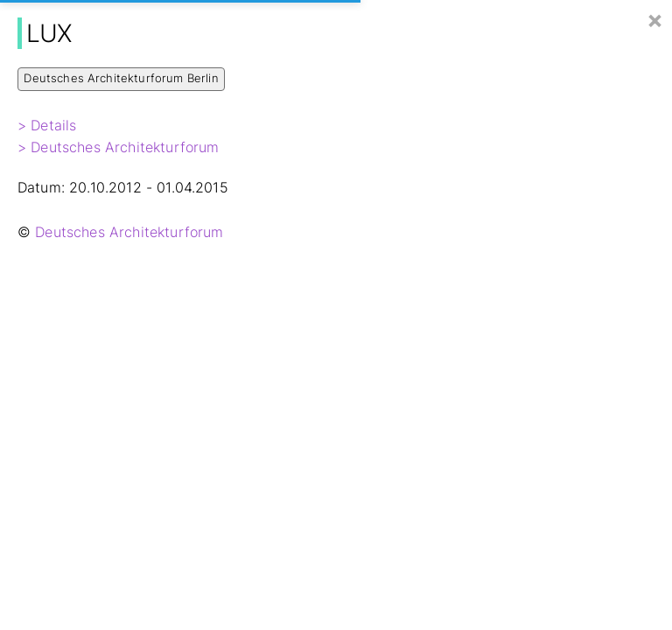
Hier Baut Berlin (93, 18)
